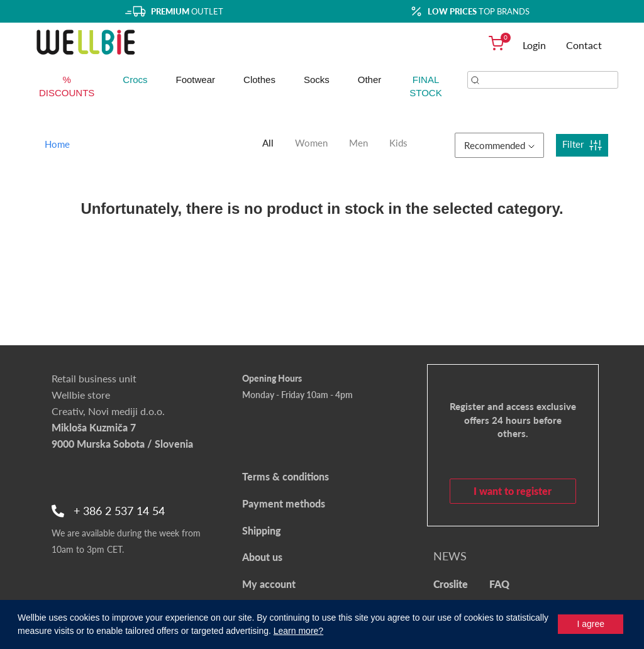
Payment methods (284, 503)
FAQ (499, 584)
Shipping (262, 530)
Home (57, 144)
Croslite (451, 584)
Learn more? (298, 631)
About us (262, 557)
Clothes (259, 80)
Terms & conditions (286, 476)
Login (534, 45)
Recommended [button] (499, 145)
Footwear (196, 80)
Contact (584, 45)
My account (269, 584)
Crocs (135, 80)
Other (370, 80)
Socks (317, 80)
